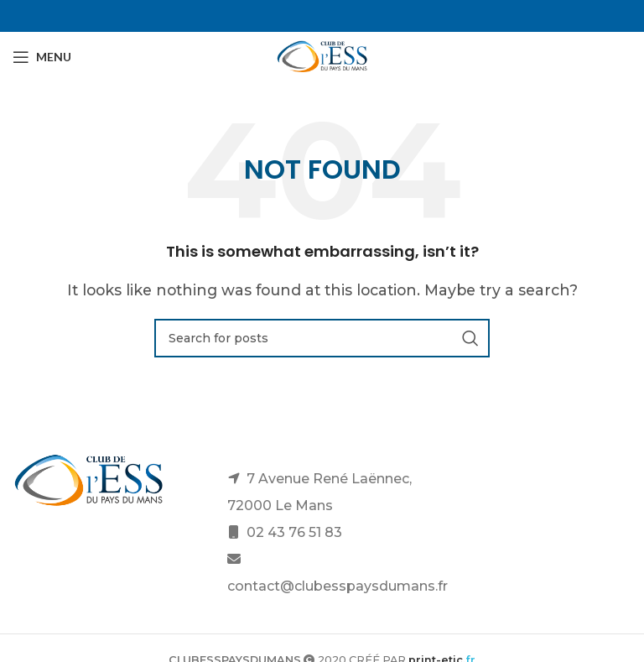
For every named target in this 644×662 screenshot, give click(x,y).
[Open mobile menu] (42, 57)
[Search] (322, 338)
